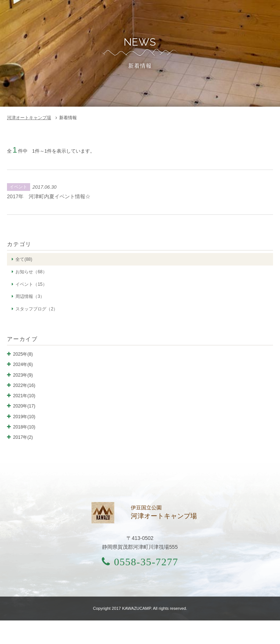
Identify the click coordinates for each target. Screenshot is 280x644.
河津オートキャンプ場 (29, 118)
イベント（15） (31, 284)
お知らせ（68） (31, 272)
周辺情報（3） (30, 296)
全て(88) (24, 259)
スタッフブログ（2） (37, 309)
